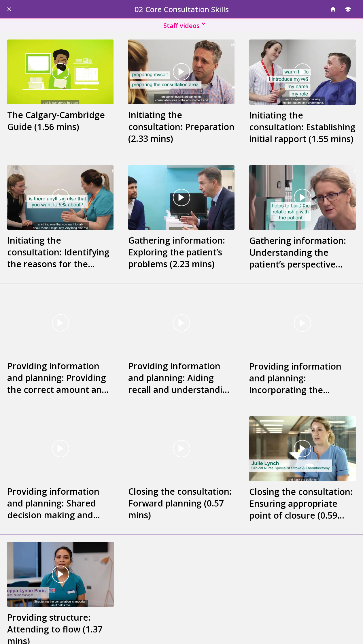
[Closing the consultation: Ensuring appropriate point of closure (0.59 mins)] (302, 449)
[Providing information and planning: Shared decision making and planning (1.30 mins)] (60, 449)
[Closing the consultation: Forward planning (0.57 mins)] (181, 449)
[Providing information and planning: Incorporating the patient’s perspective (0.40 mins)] (302, 323)
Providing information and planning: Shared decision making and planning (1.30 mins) (53, 503)
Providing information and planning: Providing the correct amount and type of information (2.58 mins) (59, 378)
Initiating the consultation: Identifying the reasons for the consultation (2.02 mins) (58, 252)
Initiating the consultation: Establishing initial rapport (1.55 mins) (302, 127)
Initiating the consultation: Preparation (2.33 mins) (181, 127)
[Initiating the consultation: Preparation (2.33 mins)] (181, 72)
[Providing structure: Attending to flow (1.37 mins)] (60, 574)
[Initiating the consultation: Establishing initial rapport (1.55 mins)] (302, 72)
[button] (181, 25)
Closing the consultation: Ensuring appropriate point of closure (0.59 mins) (301, 503)
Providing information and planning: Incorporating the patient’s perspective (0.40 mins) (295, 378)
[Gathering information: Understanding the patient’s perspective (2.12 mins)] (302, 198)
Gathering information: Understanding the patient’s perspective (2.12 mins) (298, 252)
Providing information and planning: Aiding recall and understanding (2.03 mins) (181, 378)
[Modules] (348, 9)
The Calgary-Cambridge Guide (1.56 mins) (56, 121)
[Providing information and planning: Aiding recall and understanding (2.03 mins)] (181, 323)
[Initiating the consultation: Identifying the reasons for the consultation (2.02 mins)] (60, 198)
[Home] (333, 9)
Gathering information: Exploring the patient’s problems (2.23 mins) (177, 252)
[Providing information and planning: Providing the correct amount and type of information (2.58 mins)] (60, 323)
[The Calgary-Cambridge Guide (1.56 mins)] (60, 72)
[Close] (9, 9)
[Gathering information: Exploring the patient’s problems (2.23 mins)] (181, 198)
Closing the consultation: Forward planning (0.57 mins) (180, 503)
